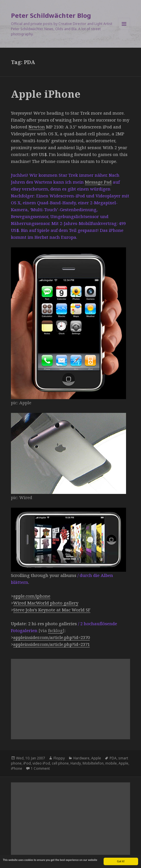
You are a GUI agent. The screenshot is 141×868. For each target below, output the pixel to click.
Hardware (81, 758)
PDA (113, 758)
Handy (76, 763)
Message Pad (98, 182)
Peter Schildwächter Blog (51, 15)
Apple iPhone (46, 94)
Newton (37, 127)
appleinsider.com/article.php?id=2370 (52, 637)
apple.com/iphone (32, 596)
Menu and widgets (124, 30)
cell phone (60, 763)
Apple (96, 758)
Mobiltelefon (93, 763)
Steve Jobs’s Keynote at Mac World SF (52, 610)
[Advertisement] (71, 699)
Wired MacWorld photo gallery (46, 603)
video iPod (41, 763)
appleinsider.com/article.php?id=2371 (52, 644)
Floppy (59, 758)
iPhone (17, 768)
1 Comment (40, 768)
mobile (111, 763)
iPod (27, 763)
